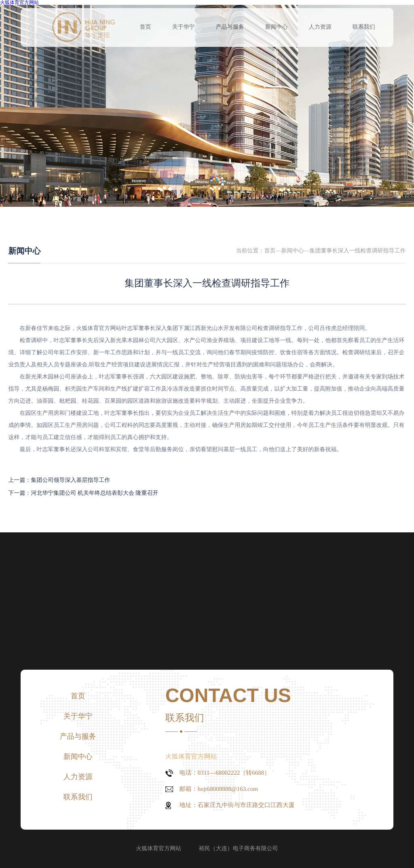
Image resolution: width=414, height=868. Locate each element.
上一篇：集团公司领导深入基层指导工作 (59, 480)
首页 (146, 27)
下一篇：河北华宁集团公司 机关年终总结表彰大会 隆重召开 (83, 493)
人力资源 (320, 27)
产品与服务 (230, 27)
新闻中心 (277, 27)
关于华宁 (184, 27)
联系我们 (364, 27)
